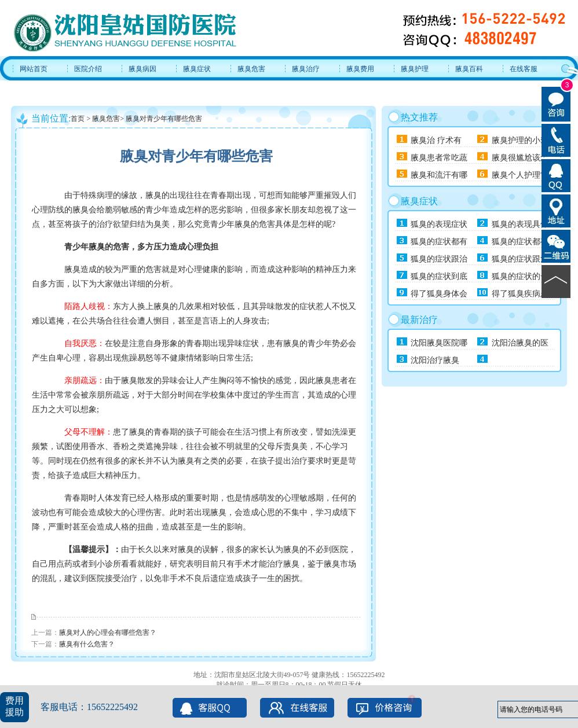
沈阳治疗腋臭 (435, 360)
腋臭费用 (360, 69)
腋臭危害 (251, 69)
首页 (78, 119)
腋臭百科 (469, 69)
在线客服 (524, 69)
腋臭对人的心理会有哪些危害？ (108, 633)
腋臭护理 (415, 69)
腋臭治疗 (306, 69)
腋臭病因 (142, 69)
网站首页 (34, 69)
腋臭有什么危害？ (87, 644)
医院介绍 (88, 69)
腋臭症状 (197, 69)
